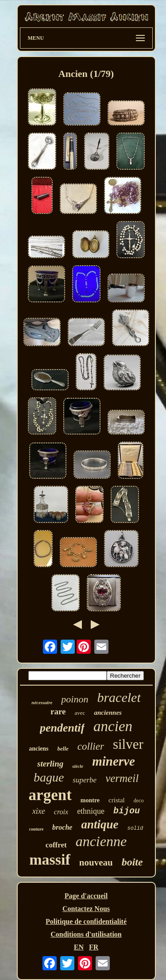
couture (37, 829)
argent (50, 795)
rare (58, 711)
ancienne (101, 841)
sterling (50, 764)
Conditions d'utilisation (86, 934)
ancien (113, 726)
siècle (78, 766)
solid (135, 828)
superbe (85, 780)
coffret (56, 845)
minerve (114, 761)
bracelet (119, 697)
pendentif (62, 728)
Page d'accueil (86, 896)
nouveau (96, 862)
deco (139, 801)
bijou (127, 811)
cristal (117, 800)
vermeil (122, 778)
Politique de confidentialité (86, 921)
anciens (39, 749)
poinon (75, 699)
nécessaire (42, 702)
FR (94, 947)
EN (79, 947)
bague (49, 777)
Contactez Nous (86, 909)
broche (62, 827)
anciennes (108, 713)
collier (91, 746)
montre (90, 800)
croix (61, 812)
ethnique (91, 811)
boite (132, 862)
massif (50, 860)
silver (128, 744)
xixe (39, 811)
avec (80, 713)
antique (100, 824)
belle (63, 749)
